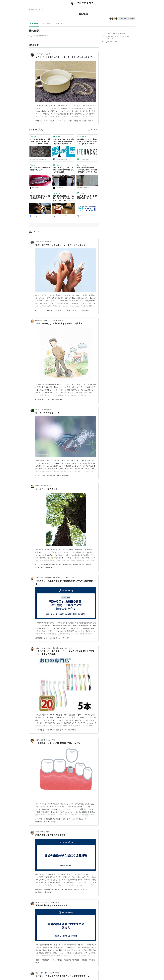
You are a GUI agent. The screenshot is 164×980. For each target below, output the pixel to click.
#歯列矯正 (54, 121)
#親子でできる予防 (80, 889)
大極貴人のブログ (41, 486)
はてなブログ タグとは (109, 37)
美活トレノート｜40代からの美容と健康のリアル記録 (51, 578)
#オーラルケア (64, 638)
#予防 (64, 730)
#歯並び (90, 121)
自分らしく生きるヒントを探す (45, 902)
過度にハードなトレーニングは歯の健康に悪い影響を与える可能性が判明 (63, 170)
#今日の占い (50, 568)
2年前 (57, 902)
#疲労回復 (67, 960)
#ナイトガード (52, 310)
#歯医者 (58, 730)
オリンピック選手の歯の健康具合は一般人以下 (40, 169)
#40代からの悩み (48, 399)
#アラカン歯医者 (50, 822)
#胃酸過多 (84, 960)
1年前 (71, 648)
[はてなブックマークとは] (42, 130)
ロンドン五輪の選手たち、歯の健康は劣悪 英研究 (40, 197)
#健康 (70, 121)
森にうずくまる (40, 409)
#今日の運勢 (67, 565)
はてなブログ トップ (36, 9)
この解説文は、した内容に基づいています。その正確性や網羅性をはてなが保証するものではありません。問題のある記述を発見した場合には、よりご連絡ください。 (39, 36)
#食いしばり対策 (64, 310)
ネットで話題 (46, 24)
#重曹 (37, 960)
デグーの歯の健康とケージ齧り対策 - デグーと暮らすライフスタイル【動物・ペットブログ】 (40, 142)
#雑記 (76, 121)
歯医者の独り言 (40, 832)
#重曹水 (60, 960)
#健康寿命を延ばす (42, 638)
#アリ (59, 476)
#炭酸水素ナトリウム (48, 960)
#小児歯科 (39, 889)
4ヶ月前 (48, 54)
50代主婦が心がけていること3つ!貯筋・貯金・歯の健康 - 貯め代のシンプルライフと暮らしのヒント (87, 170)
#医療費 (38, 399)
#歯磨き (59, 565)
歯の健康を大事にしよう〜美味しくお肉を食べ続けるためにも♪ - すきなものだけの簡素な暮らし (63, 198)
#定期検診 (39, 892)
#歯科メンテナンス (68, 819)
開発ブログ (126, 37)
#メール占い (40, 568)
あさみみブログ (40, 242)
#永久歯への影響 (67, 889)
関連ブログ (58, 24)
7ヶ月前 (61, 320)
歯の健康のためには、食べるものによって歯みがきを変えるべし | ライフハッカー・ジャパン (87, 142)
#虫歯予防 (47, 889)
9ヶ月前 (50, 486)
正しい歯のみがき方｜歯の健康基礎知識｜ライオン (87, 197)
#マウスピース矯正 (42, 121)
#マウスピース (41, 310)
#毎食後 (52, 565)
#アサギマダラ (41, 476)
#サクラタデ (51, 476)
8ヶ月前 (48, 409)
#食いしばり (76, 310)
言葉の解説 (34, 24)
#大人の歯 (39, 822)
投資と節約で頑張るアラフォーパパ (46, 320)
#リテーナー (63, 121)
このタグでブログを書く (127, 18)
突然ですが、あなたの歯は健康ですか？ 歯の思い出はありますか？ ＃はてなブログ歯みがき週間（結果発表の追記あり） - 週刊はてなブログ (63, 142)
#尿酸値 (92, 960)
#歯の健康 (83, 121)
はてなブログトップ (108, 39)
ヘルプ (119, 37)
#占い (37, 565)
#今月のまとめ (41, 730)
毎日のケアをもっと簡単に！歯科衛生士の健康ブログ (51, 648)
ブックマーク (34, 137)
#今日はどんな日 (79, 565)
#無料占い (90, 565)
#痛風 (37, 963)
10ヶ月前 (72, 578)
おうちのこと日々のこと (43, 740)
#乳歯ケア (56, 889)
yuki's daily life (40, 54)
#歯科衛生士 (72, 730)
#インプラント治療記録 (44, 819)
